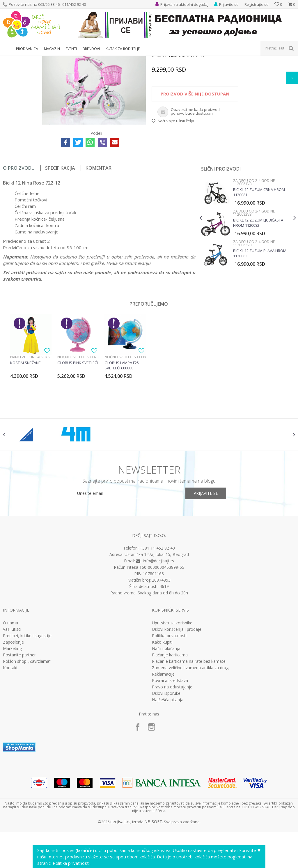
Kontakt (10, 735)
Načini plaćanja (166, 716)
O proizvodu (19, 228)
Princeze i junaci (24, 418)
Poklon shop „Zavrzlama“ (27, 729)
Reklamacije (163, 742)
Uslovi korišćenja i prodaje (177, 697)
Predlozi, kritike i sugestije (27, 703)
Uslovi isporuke (166, 761)
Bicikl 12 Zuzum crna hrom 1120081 (258, 253)
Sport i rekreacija (56, 60)
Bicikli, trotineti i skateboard (97, 60)
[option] (247, 285)
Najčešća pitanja (168, 767)
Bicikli (128, 60)
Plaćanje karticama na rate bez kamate (189, 729)
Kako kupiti (162, 710)
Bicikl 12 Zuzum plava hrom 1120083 (259, 314)
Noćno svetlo (71, 418)
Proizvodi (30, 60)
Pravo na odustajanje (172, 754)
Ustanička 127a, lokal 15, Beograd (157, 622)
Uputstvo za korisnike (172, 690)
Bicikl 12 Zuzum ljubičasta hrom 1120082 (258, 283)
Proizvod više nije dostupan (195, 155)
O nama (10, 690)
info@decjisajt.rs (158, 629)
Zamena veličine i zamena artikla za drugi (191, 735)
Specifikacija (60, 228)
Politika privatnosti (169, 703)
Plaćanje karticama (170, 722)
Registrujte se (257, 4)
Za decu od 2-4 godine (156, 60)
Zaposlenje (13, 710)
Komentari (99, 228)
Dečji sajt (10, 60)
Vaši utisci (12, 697)
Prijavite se (213, 561)
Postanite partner (19, 722)
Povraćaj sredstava (170, 748)
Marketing (12, 716)
